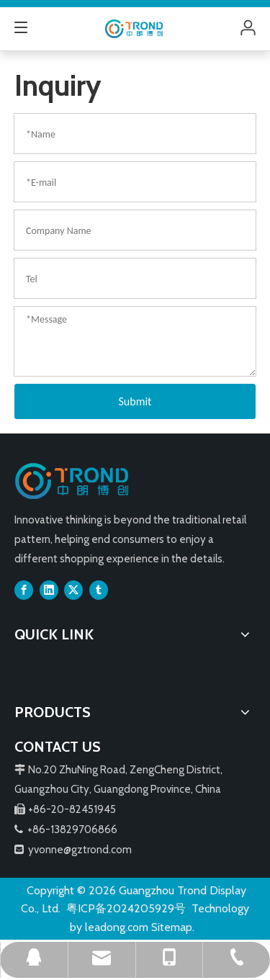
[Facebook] (24, 590)
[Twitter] (73, 590)
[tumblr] (99, 590)
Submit (135, 401)
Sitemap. (173, 927)
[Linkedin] (49, 590)
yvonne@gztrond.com (80, 850)
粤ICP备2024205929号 (126, 908)
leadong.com (117, 927)
